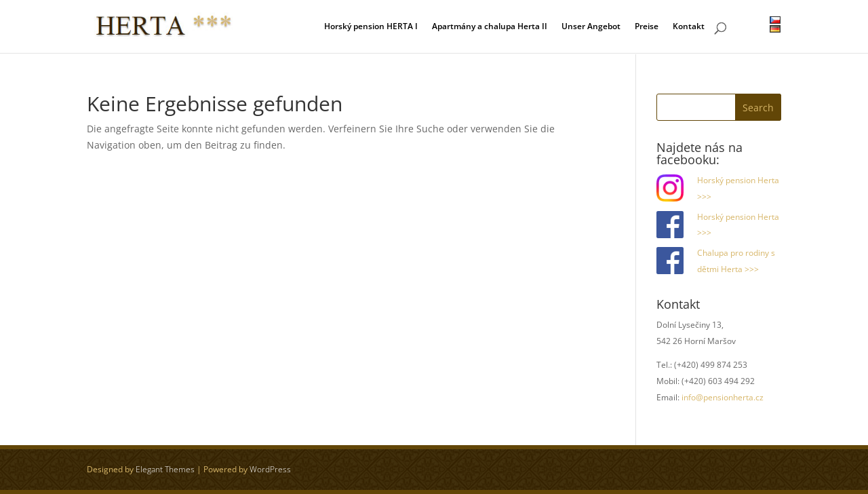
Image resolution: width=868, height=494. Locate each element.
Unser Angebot (591, 27)
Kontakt (689, 27)
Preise (647, 27)
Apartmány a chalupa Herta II (490, 27)
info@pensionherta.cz (723, 397)
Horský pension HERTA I (371, 27)
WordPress (270, 469)
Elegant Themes (165, 469)
